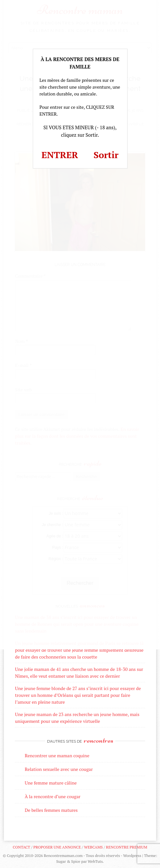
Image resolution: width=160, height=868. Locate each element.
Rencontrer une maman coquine (57, 755)
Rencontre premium (126, 847)
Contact (21, 847)
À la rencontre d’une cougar (53, 796)
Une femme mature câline (51, 783)
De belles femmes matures (51, 810)
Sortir (106, 155)
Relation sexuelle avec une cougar (59, 769)
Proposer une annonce (57, 847)
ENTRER (60, 155)
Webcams (93, 847)
